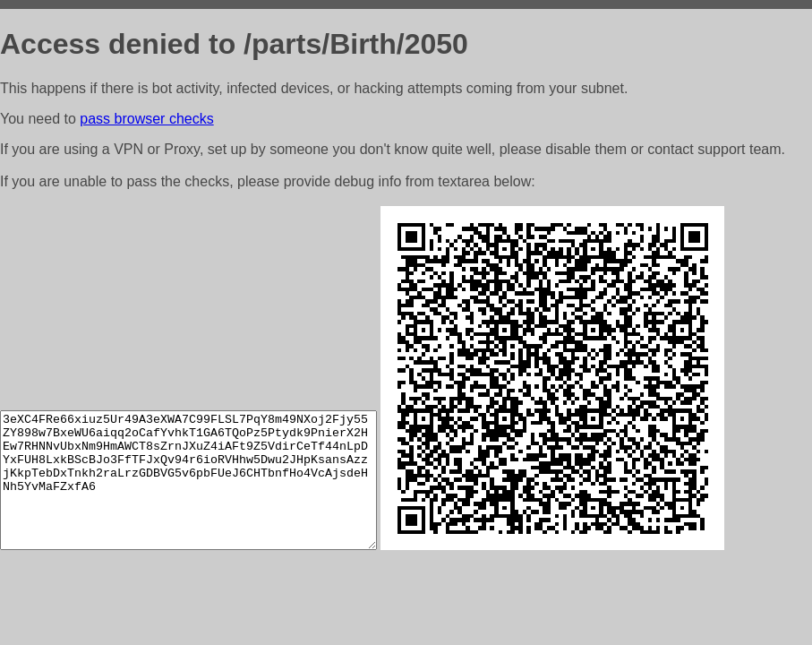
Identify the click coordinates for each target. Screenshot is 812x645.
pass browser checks (146, 119)
